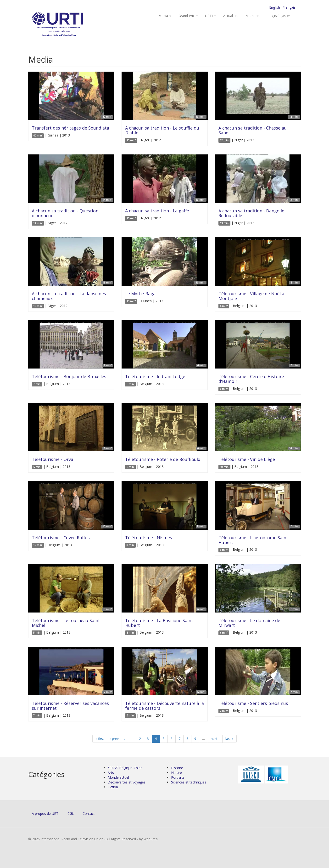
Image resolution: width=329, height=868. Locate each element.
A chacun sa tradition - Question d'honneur (65, 213)
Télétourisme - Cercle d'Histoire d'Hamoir (251, 379)
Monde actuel (118, 777)
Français (289, 7)
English (275, 7)
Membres (253, 16)
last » (229, 739)
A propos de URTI (46, 814)
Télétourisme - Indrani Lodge (155, 376)
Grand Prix (188, 16)
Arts (111, 773)
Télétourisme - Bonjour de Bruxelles (69, 376)
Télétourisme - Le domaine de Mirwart (249, 623)
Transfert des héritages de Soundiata (70, 128)
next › (215, 739)
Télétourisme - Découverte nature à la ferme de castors (164, 706)
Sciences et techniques (189, 782)
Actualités (231, 16)
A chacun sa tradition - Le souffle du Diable (162, 130)
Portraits (178, 777)
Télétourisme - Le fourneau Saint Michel (66, 623)
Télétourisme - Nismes (149, 538)
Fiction (113, 787)
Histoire (177, 768)
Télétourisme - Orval (53, 459)
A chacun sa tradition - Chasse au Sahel (253, 130)
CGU (71, 814)
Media (165, 16)
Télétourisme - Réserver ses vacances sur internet (70, 706)
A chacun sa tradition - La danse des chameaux (69, 296)
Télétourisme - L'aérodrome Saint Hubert (253, 540)
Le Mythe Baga (140, 294)
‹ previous (118, 739)
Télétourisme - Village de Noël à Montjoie (251, 296)
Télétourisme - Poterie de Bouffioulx (163, 459)
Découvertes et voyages (127, 782)
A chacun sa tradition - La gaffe (157, 211)
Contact (89, 814)
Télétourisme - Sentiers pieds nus (253, 703)
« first (100, 739)
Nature (176, 773)
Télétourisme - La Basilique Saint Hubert (159, 623)
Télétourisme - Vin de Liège (247, 459)
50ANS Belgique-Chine (125, 768)
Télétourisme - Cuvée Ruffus (61, 538)
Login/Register (279, 16)
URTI (211, 16)
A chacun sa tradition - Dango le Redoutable (251, 213)
